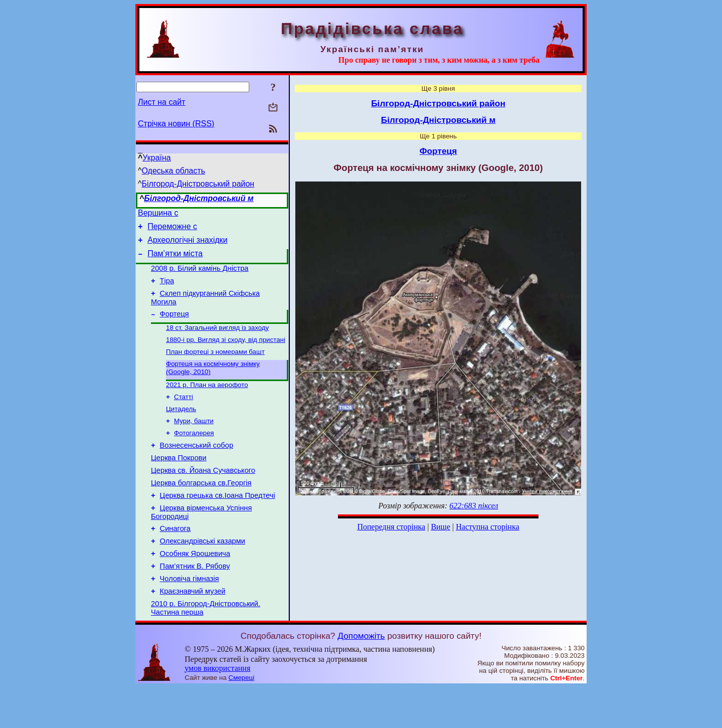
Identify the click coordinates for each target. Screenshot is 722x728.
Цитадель (181, 428)
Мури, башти (194, 441)
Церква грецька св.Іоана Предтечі (218, 524)
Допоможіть (361, 676)
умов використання (217, 709)
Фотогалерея (194, 454)
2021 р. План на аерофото (207, 402)
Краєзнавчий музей (193, 630)
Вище (440, 527)
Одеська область (174, 171)
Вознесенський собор (197, 468)
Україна (156, 158)
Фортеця (174, 326)
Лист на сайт (162, 102)
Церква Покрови (179, 482)
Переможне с (172, 229)
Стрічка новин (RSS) (176, 124)
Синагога (175, 560)
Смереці (242, 718)
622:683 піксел (474, 506)
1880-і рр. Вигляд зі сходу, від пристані (226, 354)
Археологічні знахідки (188, 244)
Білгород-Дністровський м (199, 198)
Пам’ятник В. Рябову (195, 602)
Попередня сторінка (391, 527)
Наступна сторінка (487, 527)
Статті (184, 415)
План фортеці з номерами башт (215, 367)
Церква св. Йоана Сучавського (203, 496)
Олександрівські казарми (203, 574)
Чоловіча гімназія (190, 616)
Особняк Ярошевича (195, 588)
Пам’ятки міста (175, 259)
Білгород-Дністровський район (198, 184)
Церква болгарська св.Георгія (201, 510)
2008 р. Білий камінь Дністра (200, 276)
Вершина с (158, 214)
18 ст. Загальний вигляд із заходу (217, 341)
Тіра (167, 290)
